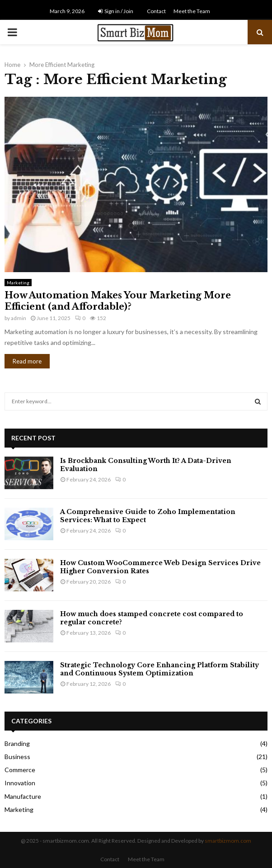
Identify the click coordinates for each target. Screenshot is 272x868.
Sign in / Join (116, 11)
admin (19, 318)
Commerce (20, 770)
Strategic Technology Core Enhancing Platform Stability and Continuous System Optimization (159, 669)
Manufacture (23, 796)
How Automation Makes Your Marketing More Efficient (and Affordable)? (118, 301)
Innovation (20, 783)
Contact (156, 11)
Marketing (18, 283)
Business (17, 757)
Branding (17, 743)
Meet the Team (192, 11)
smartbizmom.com (228, 841)
